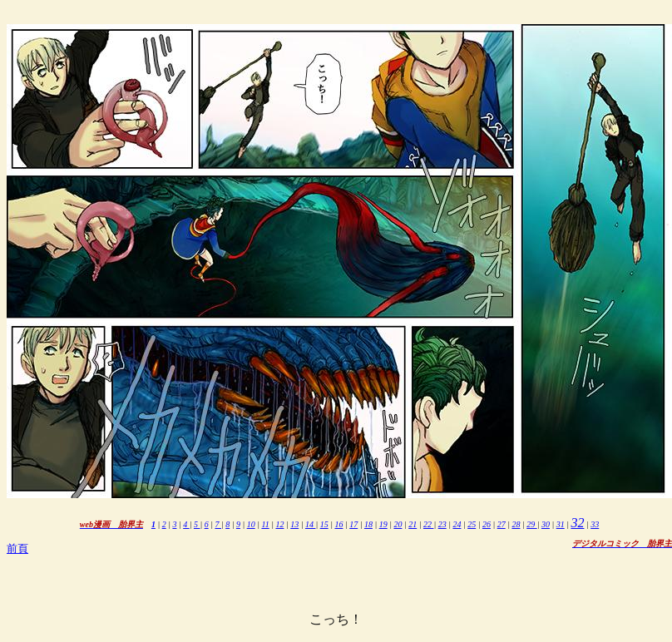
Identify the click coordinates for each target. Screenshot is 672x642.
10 (251, 524)
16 (338, 524)
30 (546, 524)
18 (368, 524)
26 (487, 524)
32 (577, 523)
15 (324, 524)
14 (311, 524)
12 (279, 524)
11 (265, 524)
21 (413, 524)
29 (532, 524)
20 (398, 524)
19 (383, 524)
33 (595, 524)
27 (502, 524)
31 (561, 524)
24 (457, 524)
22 (429, 524)
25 (472, 524)
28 (516, 524)
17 (353, 524)
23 (442, 524)
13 (294, 524)
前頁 (17, 548)
